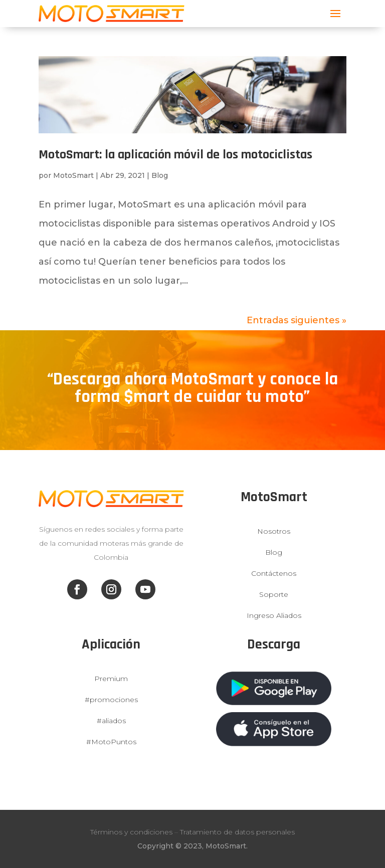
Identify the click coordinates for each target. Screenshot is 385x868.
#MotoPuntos (111, 742)
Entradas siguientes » (297, 320)
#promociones (111, 700)
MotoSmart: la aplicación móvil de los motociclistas (175, 155)
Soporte (274, 594)
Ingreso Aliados (274, 615)
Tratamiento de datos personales (237, 832)
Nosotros (274, 531)
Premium (111, 679)
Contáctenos (274, 573)
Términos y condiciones (131, 832)
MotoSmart (73, 175)
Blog (160, 175)
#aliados (111, 721)
